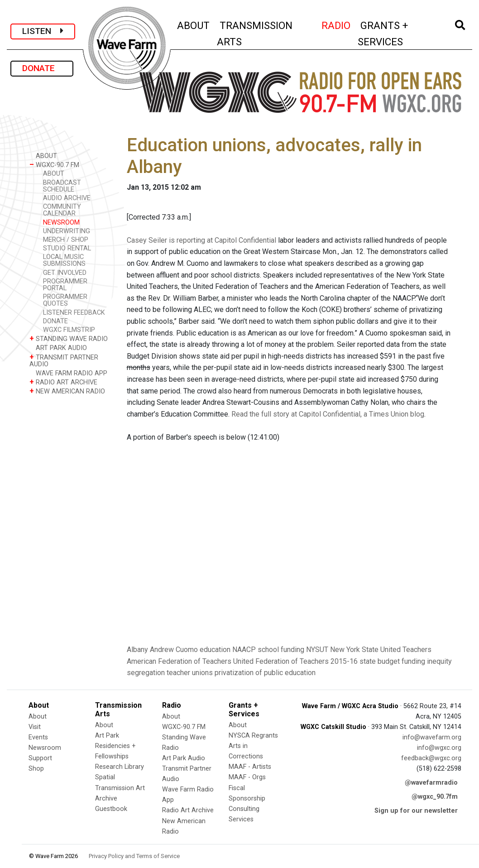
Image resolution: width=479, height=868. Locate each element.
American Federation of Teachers (179, 661)
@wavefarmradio (431, 783)
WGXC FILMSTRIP (69, 330)
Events (38, 737)
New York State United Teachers (381, 650)
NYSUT (317, 650)
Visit (35, 727)
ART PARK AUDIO (58, 348)
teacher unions (190, 673)
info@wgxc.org (439, 748)
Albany (137, 650)
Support (40, 758)
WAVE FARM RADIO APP (68, 373)
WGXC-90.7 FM (54, 165)
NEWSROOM (61, 223)
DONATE (42, 68)
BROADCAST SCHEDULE (62, 186)
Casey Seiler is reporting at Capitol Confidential (201, 240)
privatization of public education (265, 673)
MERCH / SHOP (66, 240)
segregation (146, 673)
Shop (36, 769)
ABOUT (194, 24)
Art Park (107, 736)
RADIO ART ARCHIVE (63, 382)
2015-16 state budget (365, 661)
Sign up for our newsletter (416, 811)
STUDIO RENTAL (67, 248)
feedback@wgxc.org (431, 758)
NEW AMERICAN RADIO (67, 391)
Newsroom (45, 748)
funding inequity (427, 661)
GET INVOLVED (65, 273)
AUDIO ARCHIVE (67, 198)
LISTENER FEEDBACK (74, 313)
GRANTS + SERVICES (400, 34)
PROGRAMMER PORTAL (65, 285)
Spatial (105, 777)
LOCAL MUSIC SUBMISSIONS (64, 260)
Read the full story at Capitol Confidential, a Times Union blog (328, 414)
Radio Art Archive (188, 810)
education (215, 650)
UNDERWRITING (67, 231)
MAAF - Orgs (247, 777)
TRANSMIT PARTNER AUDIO (64, 360)
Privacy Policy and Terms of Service (134, 856)
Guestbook (111, 809)
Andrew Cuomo (174, 650)
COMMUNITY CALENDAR (62, 210)
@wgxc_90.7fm (435, 797)
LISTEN (43, 31)
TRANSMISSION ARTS (255, 34)
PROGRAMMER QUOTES (65, 300)
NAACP (244, 650)
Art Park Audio (184, 758)
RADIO (336, 24)
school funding (281, 650)
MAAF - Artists (250, 767)
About (38, 717)
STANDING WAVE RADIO (69, 338)
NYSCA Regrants (253, 736)
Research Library (120, 767)
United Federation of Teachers (281, 661)
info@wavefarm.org (432, 737)
